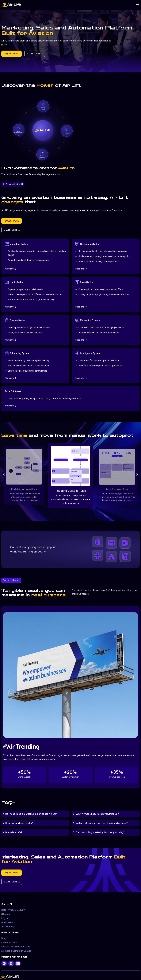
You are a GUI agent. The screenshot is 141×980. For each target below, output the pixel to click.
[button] (137, 5)
